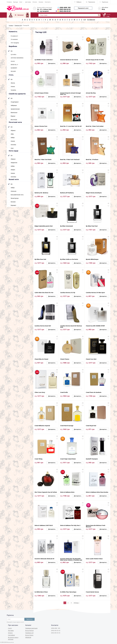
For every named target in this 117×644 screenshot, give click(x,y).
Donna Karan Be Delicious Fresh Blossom (96, 526)
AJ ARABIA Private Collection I (44, 60)
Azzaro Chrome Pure (41, 126)
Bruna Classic (29, 635)
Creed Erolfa (64, 392)
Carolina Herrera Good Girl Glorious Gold (71, 326)
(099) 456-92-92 (65, 9)
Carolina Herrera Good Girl (43, 326)
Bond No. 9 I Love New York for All (71, 126)
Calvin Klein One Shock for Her (44, 293)
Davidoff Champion (92, 459)
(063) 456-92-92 (65, 11)
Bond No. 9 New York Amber (95, 126)
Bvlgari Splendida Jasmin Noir (44, 226)
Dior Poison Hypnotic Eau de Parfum (46, 492)
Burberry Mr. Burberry (41, 193)
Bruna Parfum (29, 631)
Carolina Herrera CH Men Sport (95, 293)
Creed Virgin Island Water (68, 459)
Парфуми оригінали (31, 628)
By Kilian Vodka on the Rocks (69, 259)
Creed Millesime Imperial (42, 426)
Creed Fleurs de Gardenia (94, 392)
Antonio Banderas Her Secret (69, 60)
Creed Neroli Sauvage (67, 426)
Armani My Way (91, 93)
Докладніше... (52, 63)
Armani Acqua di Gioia (41, 93)
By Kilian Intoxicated (67, 226)
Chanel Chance (65, 359)
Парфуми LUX (29, 633)
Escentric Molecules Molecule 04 (44, 559)
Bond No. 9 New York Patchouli (70, 160)
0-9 (85, 20)
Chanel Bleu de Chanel (41, 359)
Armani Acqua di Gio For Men (95, 60)
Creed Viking (38, 459)
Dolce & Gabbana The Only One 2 (70, 525)
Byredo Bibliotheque (92, 259)
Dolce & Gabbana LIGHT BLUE (44, 525)
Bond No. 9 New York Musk (43, 160)
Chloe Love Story (40, 392)
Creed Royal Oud (91, 426)
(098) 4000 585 (65, 7)
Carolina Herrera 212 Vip (68, 293)
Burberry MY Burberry (67, 193)
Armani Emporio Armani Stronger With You (71, 94)
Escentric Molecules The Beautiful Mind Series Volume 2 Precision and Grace (71, 559)
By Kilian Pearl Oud (92, 226)
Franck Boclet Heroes (92, 592)
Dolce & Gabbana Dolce (67, 492)
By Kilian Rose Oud (40, 259)
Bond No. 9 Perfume (92, 160)
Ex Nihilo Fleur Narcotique (68, 592)
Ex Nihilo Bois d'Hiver (41, 592)
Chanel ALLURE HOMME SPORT (95, 326)
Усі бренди (91, 20)
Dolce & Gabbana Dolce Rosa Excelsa (97, 492)
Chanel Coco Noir (91, 359)
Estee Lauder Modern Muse (94, 559)
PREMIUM (28, 637)
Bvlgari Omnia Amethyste (94, 193)
